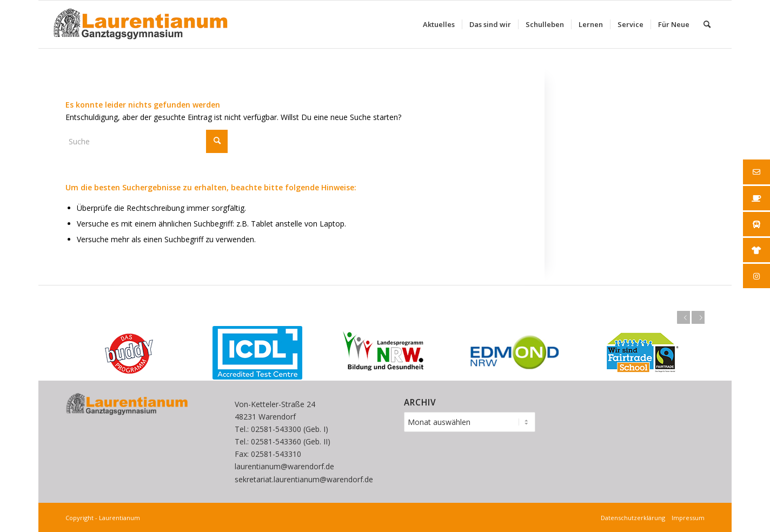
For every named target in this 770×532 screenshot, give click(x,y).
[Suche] (707, 24)
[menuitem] (439, 24)
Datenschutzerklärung (635, 518)
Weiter (698, 317)
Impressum (686, 518)
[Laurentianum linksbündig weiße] (140, 24)
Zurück (683, 317)
